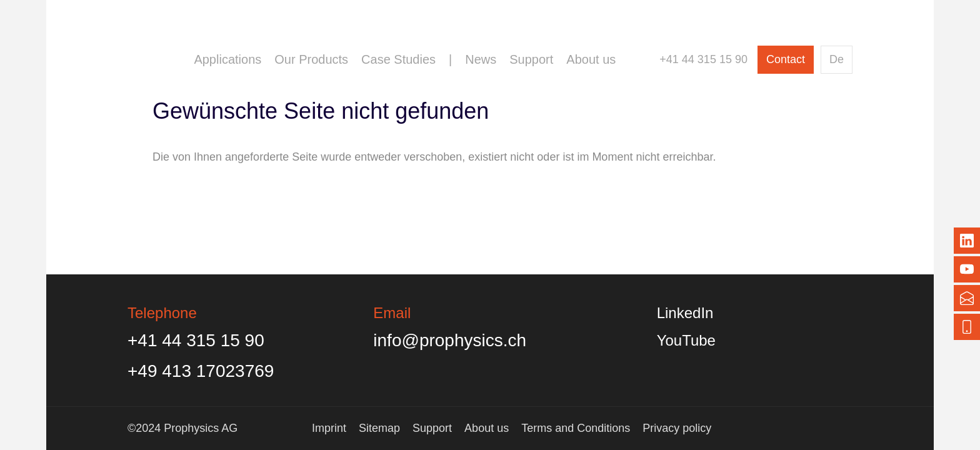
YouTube (686, 340)
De (837, 59)
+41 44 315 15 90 (703, 59)
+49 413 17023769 (201, 371)
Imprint (329, 428)
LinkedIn (685, 313)
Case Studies (398, 59)
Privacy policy (677, 428)
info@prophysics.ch (450, 340)
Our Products (311, 59)
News (481, 59)
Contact (786, 59)
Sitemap (379, 428)
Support (531, 59)
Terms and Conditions (576, 428)
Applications (227, 59)
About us (591, 59)
